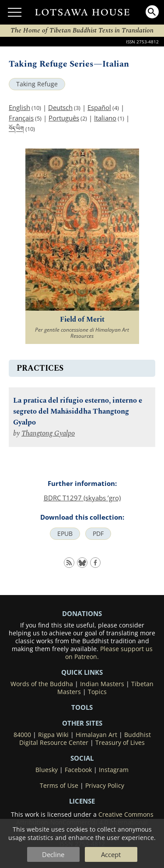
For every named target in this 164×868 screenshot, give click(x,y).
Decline (53, 854)
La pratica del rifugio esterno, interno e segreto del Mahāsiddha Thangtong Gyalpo (78, 412)
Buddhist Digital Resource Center (85, 739)
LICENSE (82, 801)
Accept (111, 854)
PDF (98, 534)
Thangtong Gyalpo (48, 434)
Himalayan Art (96, 735)
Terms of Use (59, 786)
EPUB (65, 534)
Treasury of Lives (120, 743)
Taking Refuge (37, 84)
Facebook (78, 770)
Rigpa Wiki (53, 735)
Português (64, 118)
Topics (97, 692)
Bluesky (47, 770)
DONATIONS (82, 613)
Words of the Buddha (42, 684)
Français (21, 118)
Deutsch (60, 107)
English (19, 107)
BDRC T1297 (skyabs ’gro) (82, 498)
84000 (22, 735)
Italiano (105, 118)
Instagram (114, 770)
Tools (82, 707)
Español (99, 107)
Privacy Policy (105, 786)
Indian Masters (102, 684)
